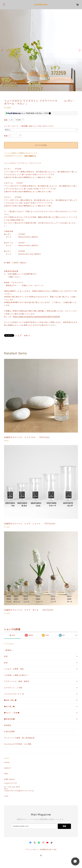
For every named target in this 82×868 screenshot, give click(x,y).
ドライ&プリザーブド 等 (14, 694)
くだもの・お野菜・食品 (14, 669)
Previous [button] (3, 50)
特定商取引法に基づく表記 (48, 850)
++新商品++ (8, 650)
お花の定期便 (9, 732)
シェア (18, 336)
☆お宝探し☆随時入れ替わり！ (17, 675)
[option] (41, 50)
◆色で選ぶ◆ (9, 707)
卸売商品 (8, 725)
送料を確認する (30, 156)
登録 (64, 826)
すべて (12, 635)
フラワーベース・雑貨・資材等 (17, 681)
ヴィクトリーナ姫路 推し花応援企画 (19, 738)
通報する (27, 336)
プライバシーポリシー (32, 850)
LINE (6, 796)
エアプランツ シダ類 (13, 688)
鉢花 (6, 663)
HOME (7, 762)
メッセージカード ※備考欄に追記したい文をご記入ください (29, 126)
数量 (6, 136)
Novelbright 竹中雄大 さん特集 (18, 744)
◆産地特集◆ (9, 719)
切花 (6, 656)
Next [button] (79, 50)
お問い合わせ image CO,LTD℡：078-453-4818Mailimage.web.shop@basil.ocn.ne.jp (19, 785)
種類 (6, 120)
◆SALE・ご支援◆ (12, 713)
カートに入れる (41, 145)
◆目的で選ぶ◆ (10, 700)
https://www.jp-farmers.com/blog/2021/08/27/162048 (36, 317)
